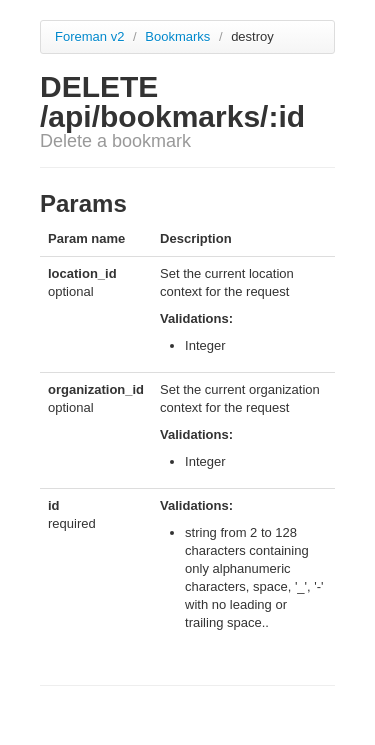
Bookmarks (179, 36)
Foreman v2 (89, 36)
